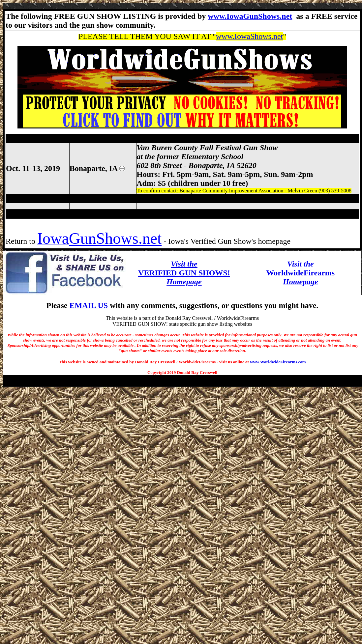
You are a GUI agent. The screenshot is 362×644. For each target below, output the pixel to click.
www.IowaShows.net (250, 36)
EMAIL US (89, 305)
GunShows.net (115, 238)
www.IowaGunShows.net (250, 16)
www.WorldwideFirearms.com (278, 362)
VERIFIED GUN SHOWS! (184, 273)
